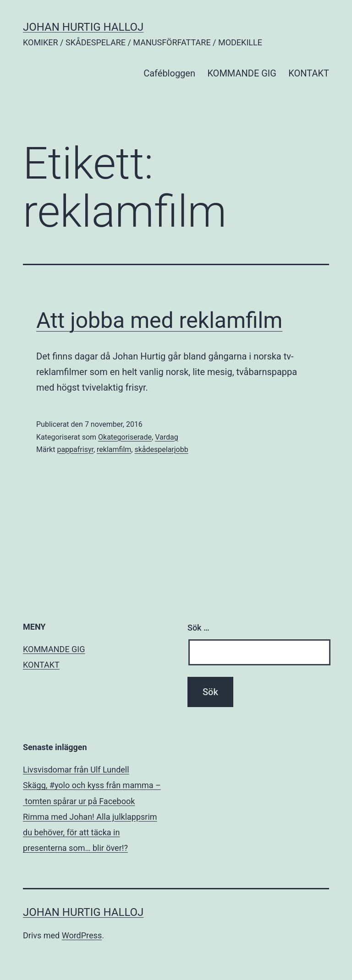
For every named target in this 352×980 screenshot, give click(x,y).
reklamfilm (114, 449)
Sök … (198, 628)
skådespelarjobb (161, 449)
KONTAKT (309, 73)
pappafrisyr (75, 449)
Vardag (167, 437)
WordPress (82, 935)
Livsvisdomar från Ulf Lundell (76, 770)
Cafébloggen (169, 73)
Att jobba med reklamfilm (159, 320)
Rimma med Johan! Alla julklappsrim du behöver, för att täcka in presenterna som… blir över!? (90, 832)
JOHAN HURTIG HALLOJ (83, 27)
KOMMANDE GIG (242, 73)
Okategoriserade (125, 437)
